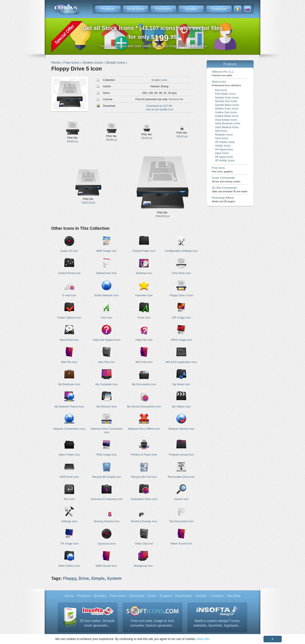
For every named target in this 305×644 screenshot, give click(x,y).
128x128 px (88, 203)
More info (203, 639)
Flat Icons (221, 90)
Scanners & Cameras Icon (107, 499)
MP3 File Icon (144, 362)
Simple (98, 578)
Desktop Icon (144, 273)
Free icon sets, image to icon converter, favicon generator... (153, 623)
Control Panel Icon (69, 273)
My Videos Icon (181, 406)
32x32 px (147, 138)
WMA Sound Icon (106, 566)
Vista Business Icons (228, 123)
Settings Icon (69, 521)
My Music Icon (181, 384)
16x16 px (182, 136)
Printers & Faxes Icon (144, 455)
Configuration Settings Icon (181, 251)
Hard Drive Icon (69, 340)
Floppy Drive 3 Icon (181, 295)
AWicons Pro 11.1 (223, 73)
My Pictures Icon (107, 406)
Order (152, 596)
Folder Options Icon (69, 318)
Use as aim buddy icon (159, 109)
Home (69, 596)
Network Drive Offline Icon (144, 429)
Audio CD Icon (69, 251)
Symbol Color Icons (227, 98)
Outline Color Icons (227, 109)
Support (166, 596)
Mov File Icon (107, 362)
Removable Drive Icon (181, 477)
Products (108, 9)
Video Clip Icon (144, 544)
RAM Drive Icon (69, 477)
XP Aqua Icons (224, 149)
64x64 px (73, 141)
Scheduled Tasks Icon (144, 499)
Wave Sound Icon (181, 544)
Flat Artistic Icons (225, 94)
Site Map (234, 596)
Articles (201, 596)
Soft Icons (221, 131)
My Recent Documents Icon (144, 406)
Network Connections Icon (69, 429)
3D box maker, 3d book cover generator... (97, 623)
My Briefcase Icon (69, 384)
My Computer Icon (107, 384)
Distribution (184, 596)
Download (219, 9)
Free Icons (164, 9)
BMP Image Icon (107, 251)
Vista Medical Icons (227, 127)
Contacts (217, 596)
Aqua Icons (222, 153)
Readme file (176, 99)
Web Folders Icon (69, 566)
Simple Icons (159, 80)
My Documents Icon (144, 384)
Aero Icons (222, 138)
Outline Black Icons (227, 116)
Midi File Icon (69, 362)
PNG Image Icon (107, 455)
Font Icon (107, 318)
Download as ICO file (159, 106)
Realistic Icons (224, 135)
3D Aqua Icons (224, 157)
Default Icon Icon (107, 273)
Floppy (70, 578)
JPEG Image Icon (181, 340)
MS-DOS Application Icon (181, 362)
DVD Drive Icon (181, 273)
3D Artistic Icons (225, 160)
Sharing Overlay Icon (107, 521)
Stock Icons (136, 9)
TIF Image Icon (69, 544)
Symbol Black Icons (227, 105)
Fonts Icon (144, 318)
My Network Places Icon (69, 406)
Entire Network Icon (107, 295)
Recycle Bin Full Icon (144, 477)
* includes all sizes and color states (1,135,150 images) (153, 46)
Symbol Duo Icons (226, 101)
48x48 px (112, 140)
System (114, 578)
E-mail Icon (69, 295)
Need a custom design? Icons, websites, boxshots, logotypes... (217, 623)
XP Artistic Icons (225, 142)
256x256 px (162, 216)
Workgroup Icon (143, 566)
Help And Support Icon (107, 340)
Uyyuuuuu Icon (107, 544)
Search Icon (181, 499)
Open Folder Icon (69, 455)
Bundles (191, 9)
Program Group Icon (181, 455)
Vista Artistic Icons (226, 120)
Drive (84, 578)
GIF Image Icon (181, 318)
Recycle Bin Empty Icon (107, 477)
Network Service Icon (181, 429)
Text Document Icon (181, 521)
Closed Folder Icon (144, 251)
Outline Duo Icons (226, 112)
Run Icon (69, 499)
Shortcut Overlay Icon (144, 521)
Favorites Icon (144, 295)
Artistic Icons (223, 146)
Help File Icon (144, 340)
